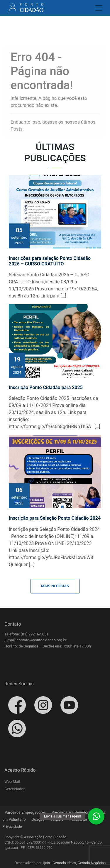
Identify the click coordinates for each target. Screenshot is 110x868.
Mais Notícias (55, 586)
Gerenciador (15, 789)
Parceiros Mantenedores (72, 812)
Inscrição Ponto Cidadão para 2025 (46, 387)
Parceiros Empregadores (25, 812)
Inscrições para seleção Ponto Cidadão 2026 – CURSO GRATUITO (50, 261)
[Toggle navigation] (97, 8)
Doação (38, 819)
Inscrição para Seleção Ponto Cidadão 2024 (55, 518)
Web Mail (12, 782)
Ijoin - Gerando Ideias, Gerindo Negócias (75, 863)
